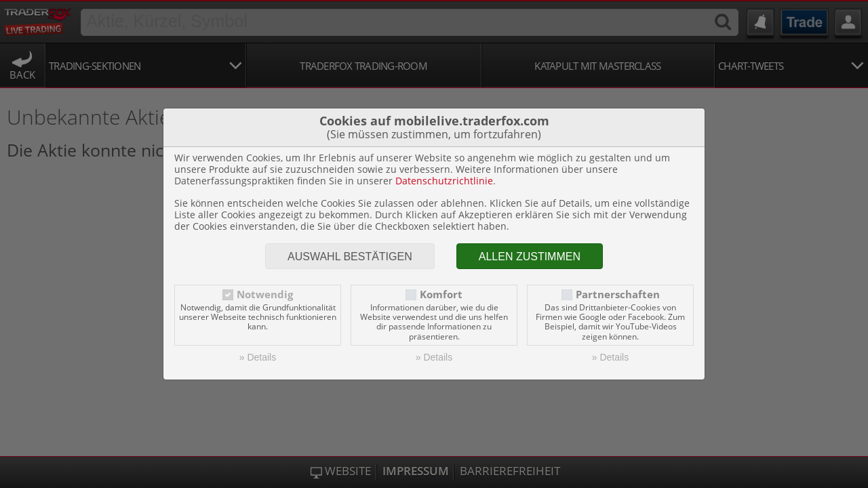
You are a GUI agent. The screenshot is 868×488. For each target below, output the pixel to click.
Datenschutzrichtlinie (444, 181)
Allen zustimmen (530, 257)
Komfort (441, 294)
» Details (258, 357)
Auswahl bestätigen (350, 257)
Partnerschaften (618, 294)
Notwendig (265, 294)
